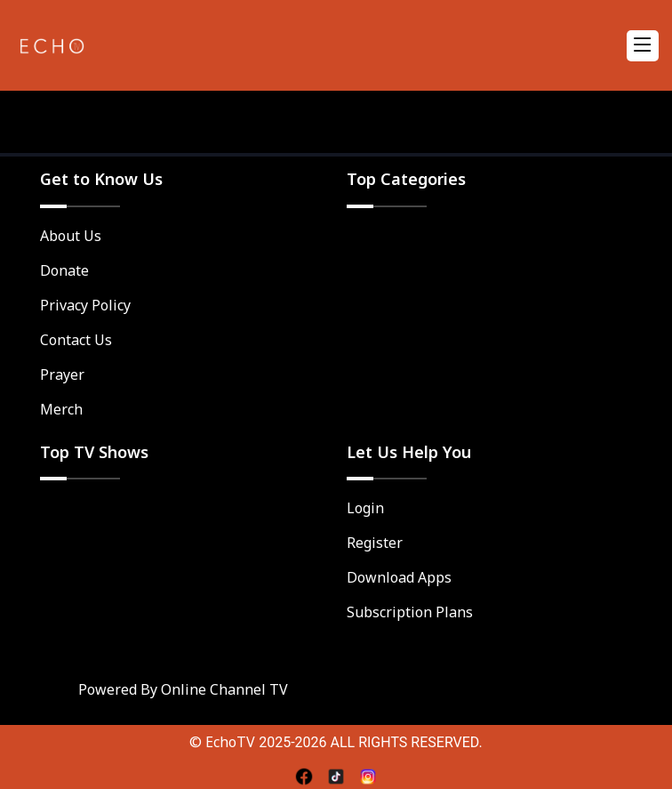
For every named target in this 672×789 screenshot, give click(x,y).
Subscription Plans (410, 612)
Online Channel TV (224, 689)
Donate (64, 270)
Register (375, 543)
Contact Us (76, 340)
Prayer (62, 374)
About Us (71, 236)
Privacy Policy (85, 305)
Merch (61, 409)
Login (365, 508)
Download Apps (399, 577)
